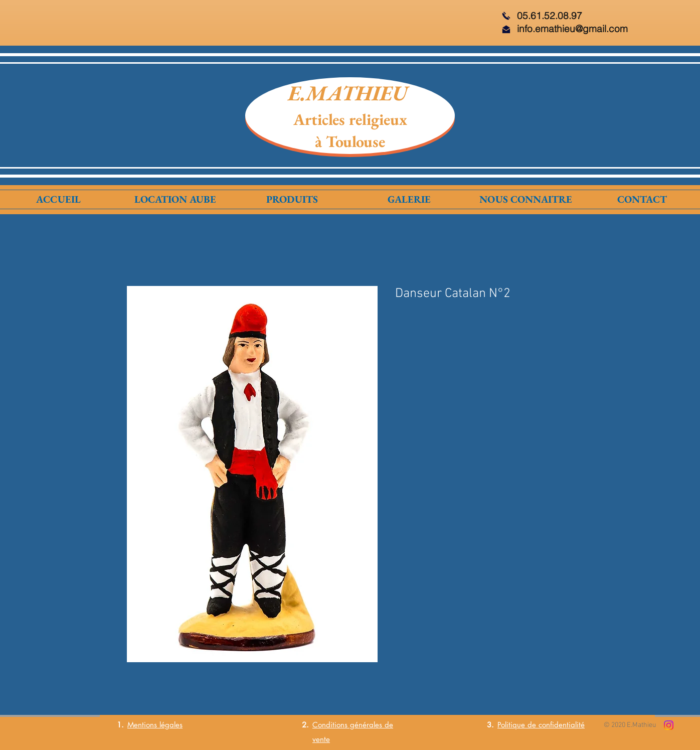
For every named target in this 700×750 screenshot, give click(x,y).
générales (365, 725)
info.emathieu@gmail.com (572, 29)
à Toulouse (350, 141)
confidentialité (562, 725)
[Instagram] (669, 725)
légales (170, 725)
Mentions (142, 725)
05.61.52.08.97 (550, 16)
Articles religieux (350, 119)
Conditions (330, 725)
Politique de (518, 725)
